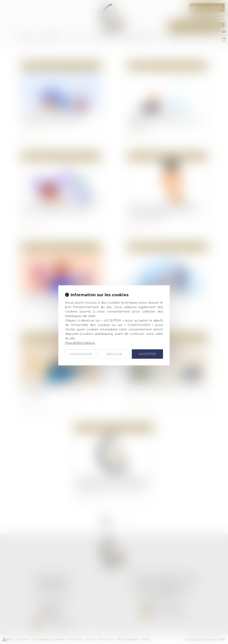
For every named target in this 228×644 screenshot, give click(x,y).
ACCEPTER (147, 354)
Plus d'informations (80, 343)
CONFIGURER (81, 354)
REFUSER (114, 354)
